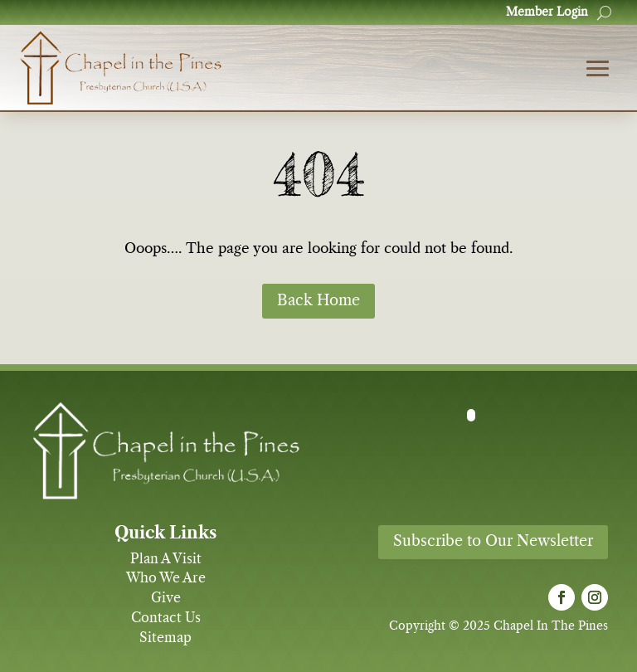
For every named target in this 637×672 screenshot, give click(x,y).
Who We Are (166, 578)
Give (166, 598)
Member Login (547, 12)
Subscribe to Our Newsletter (493, 542)
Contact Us (166, 618)
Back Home (318, 301)
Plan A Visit (166, 559)
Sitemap (165, 638)
